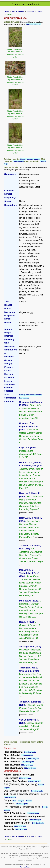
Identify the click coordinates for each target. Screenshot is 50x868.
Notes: (8, 309)
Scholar (29, 801)
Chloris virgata (30, 752)
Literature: (10, 402)
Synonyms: (10, 174)
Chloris (40, 12)
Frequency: (10, 198)
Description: (11, 205)
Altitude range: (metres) (9, 333)
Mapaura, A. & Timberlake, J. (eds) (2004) (29, 573)
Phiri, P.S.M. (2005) (29, 601)
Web (14, 801)
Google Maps (18, 161)
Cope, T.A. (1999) (28, 448)
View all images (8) (33, 24)
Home (7, 12)
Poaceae (30, 12)
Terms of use (25, 867)
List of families (18, 12)
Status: (8, 201)
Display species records (30, 159)
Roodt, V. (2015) (27, 622)
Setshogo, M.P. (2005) (30, 647)
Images (21, 801)
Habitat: (8, 322)
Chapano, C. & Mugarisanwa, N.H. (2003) (29, 426)
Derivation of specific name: (10, 316)
